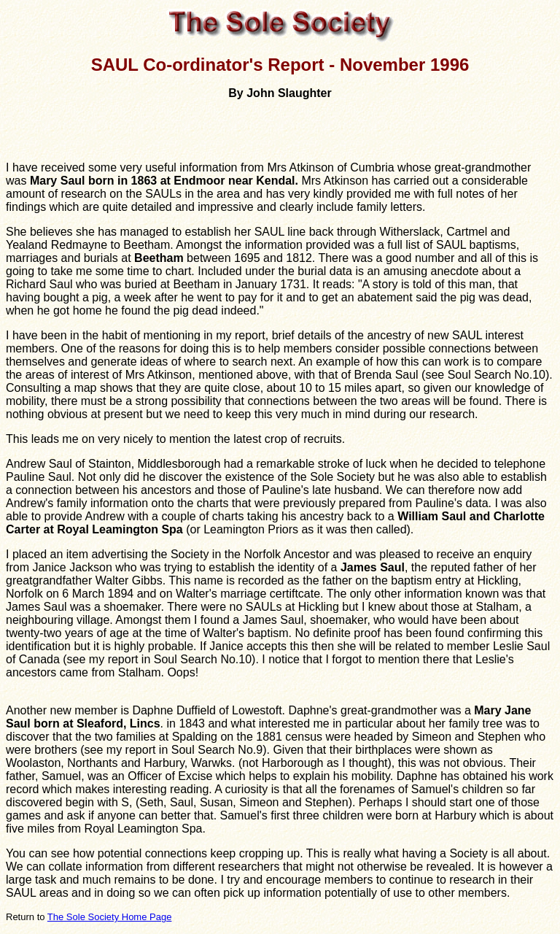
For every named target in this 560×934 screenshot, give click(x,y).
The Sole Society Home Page (110, 917)
